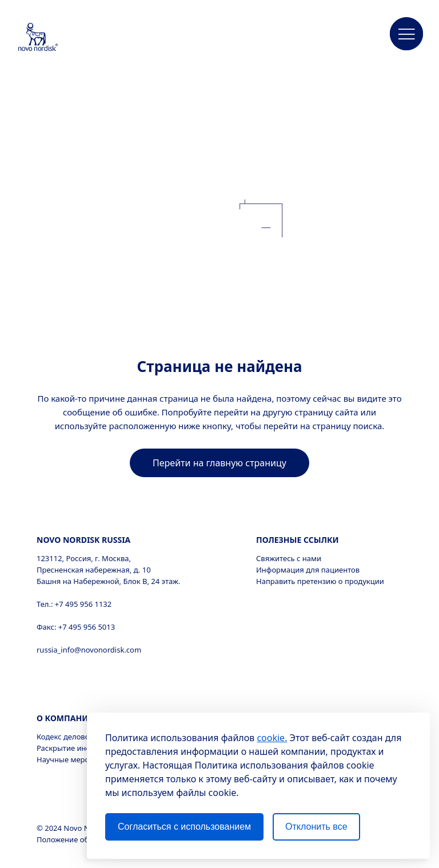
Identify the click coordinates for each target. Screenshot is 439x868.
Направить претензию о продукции (320, 581)
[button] (406, 34)
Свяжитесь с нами (289, 558)
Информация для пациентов (308, 570)
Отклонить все (316, 827)
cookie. (272, 738)
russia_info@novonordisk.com (89, 650)
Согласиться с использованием (184, 827)
